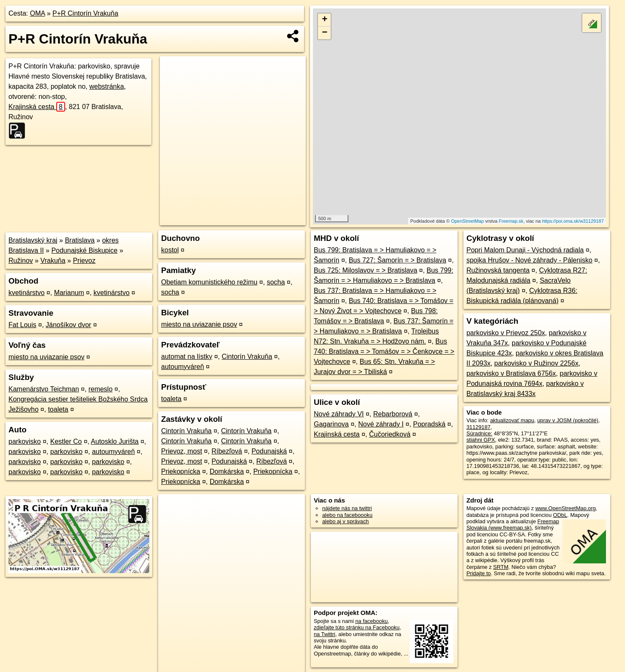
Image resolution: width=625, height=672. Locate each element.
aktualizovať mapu (512, 420)
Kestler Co (66, 441)
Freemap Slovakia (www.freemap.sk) (513, 524)
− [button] (325, 33)
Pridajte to (479, 573)
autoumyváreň (113, 452)
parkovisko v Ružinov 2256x (536, 363)
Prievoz (84, 261)
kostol (170, 250)
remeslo (100, 389)
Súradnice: (479, 433)
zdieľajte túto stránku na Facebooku (357, 627)
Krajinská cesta (37, 107)
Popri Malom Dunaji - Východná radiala (525, 250)
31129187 (478, 427)
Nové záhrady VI (339, 414)
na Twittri (325, 634)
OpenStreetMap (467, 221)
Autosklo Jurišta (115, 441)
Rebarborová (393, 414)
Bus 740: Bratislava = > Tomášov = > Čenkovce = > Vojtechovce (384, 351)
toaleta (58, 409)
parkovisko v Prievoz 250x (506, 333)
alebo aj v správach (345, 521)
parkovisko (25, 441)
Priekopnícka (181, 471)
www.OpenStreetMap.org (566, 508)
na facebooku (371, 621)
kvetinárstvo (26, 293)
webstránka (107, 86)
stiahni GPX (481, 440)
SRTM (501, 567)
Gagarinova (331, 424)
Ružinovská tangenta (498, 270)
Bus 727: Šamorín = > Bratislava (397, 260)
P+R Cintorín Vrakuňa (85, 13)
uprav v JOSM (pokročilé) (567, 420)
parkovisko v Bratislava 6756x (511, 373)
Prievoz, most (182, 451)
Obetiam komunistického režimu (209, 282)
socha (276, 282)
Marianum (69, 293)
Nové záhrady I (381, 424)
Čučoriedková (390, 434)
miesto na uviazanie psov (47, 357)
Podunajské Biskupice (84, 250)
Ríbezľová (227, 451)
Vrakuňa (53, 261)
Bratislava (79, 240)
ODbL (560, 515)
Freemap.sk (511, 221)
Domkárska (227, 471)
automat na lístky (187, 356)
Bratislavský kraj (33, 240)
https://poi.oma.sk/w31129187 (573, 221)
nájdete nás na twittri (347, 508)
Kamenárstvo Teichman (44, 389)
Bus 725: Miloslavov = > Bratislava (366, 270)
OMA (38, 13)
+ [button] (325, 20)
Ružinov (21, 261)
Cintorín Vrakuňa (247, 356)
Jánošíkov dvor (69, 325)
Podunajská (269, 451)
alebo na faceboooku (347, 515)
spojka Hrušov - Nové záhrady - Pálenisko (529, 260)
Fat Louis (22, 325)
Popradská (429, 424)
